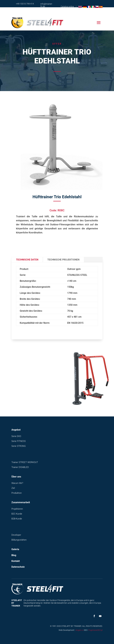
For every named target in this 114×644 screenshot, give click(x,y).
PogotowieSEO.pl (95, 630)
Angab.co (79, 630)
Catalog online (67, 7)
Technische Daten (27, 260)
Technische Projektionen (63, 260)
